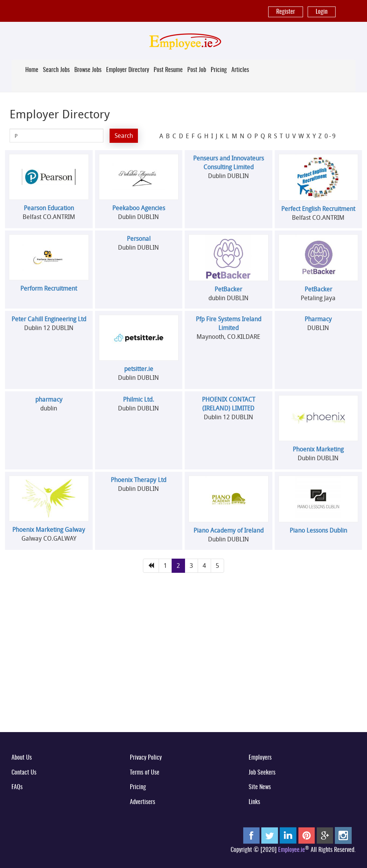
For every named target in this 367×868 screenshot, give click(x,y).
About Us (22, 758)
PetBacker (228, 289)
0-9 (331, 136)
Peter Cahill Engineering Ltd (49, 319)
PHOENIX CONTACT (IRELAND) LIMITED (229, 404)
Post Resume (168, 70)
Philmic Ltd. (138, 399)
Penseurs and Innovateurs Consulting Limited (229, 163)
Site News (260, 787)
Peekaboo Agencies (139, 208)
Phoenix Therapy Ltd (138, 480)
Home (32, 70)
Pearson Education (49, 208)
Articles (240, 70)
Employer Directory (128, 70)
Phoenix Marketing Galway (49, 530)
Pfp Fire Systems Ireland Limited (229, 323)
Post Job (197, 70)
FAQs (17, 787)
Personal (139, 239)
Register (286, 12)
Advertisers (143, 802)
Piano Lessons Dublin (318, 530)
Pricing (219, 70)
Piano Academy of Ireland (229, 530)
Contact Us (24, 773)
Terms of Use (145, 773)
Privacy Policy (146, 758)
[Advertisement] (183, 666)
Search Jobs (56, 70)
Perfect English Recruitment (318, 209)
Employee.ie (292, 850)
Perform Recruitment (49, 288)
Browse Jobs (88, 70)
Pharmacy (318, 319)
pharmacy (49, 399)
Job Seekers (262, 773)
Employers (260, 758)
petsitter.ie (139, 369)
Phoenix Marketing (318, 449)
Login (322, 12)
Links (254, 802)
